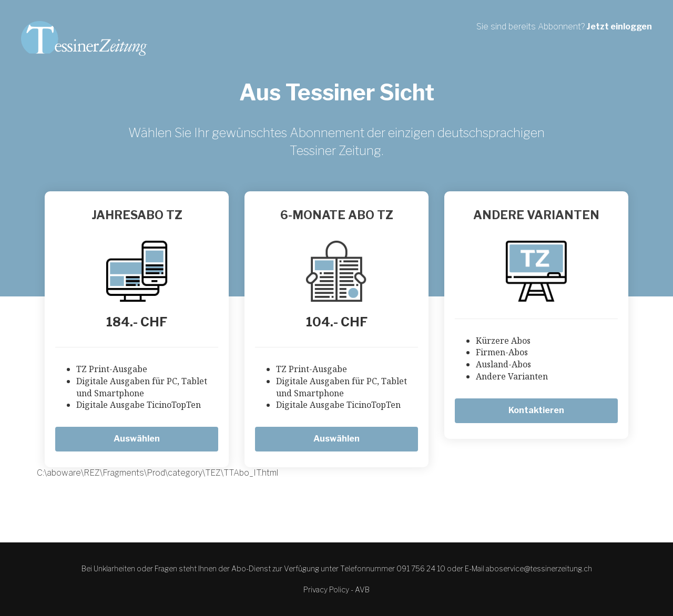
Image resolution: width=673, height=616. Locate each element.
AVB (362, 589)
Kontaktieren (536, 410)
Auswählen (137, 439)
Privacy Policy (326, 589)
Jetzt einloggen (619, 27)
